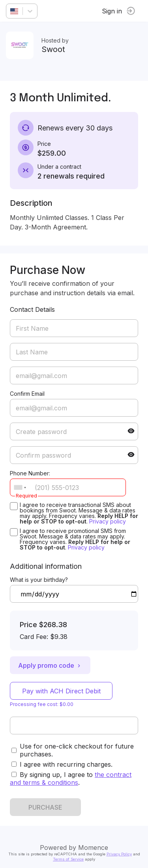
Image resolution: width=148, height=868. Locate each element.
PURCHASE (45, 807)
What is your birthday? (39, 580)
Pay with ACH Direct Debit (61, 691)
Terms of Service (68, 859)
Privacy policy (108, 521)
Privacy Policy (119, 854)
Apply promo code (50, 665)
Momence (93, 848)
